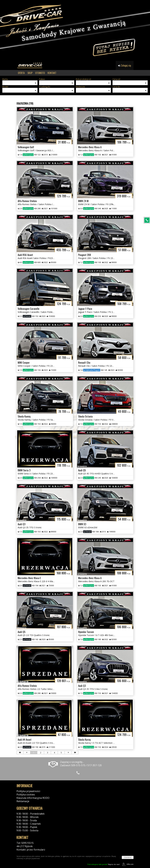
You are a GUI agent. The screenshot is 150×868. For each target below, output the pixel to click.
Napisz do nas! (104, 864)
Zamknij (128, 857)
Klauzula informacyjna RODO (33, 798)
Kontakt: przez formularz (31, 850)
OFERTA (21, 73)
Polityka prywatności (28, 791)
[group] (75, 30)
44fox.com (127, 864)
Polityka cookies (26, 795)
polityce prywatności (33, 858)
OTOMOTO (40, 73)
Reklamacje (23, 801)
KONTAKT (52, 73)
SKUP (30, 73)
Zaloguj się (125, 65)
